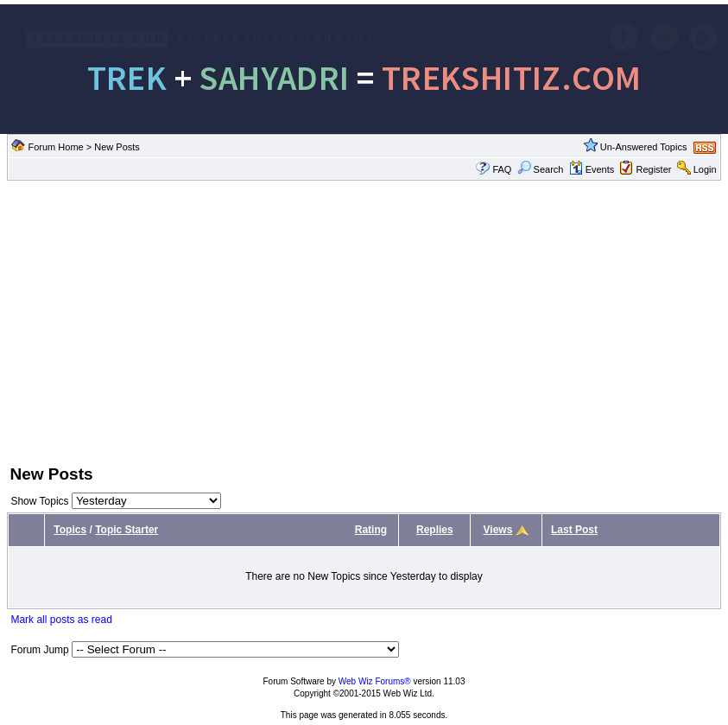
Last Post (574, 530)
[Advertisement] (364, 321)
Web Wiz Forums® (375, 681)
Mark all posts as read (61, 620)
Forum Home (56, 147)
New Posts (117, 147)
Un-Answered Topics (644, 147)
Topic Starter (127, 530)
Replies (435, 530)
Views (498, 530)
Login (705, 169)
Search (541, 169)
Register (653, 169)
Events (592, 169)
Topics (70, 530)
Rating (371, 530)
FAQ (502, 169)
